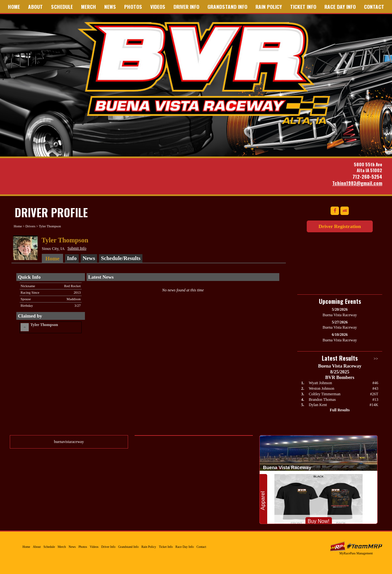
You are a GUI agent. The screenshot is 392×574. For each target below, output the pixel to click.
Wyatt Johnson (320, 383)
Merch (89, 7)
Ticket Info (303, 7)
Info (72, 258)
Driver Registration (340, 226)
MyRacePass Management (356, 553)
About (35, 7)
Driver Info (186, 7)
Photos (133, 7)
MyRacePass (356, 546)
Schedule (62, 7)
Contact (374, 7)
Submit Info (77, 248)
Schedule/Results (121, 258)
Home (14, 7)
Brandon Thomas (322, 400)
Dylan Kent (318, 405)
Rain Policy (269, 7)
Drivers (31, 226)
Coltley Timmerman (325, 394)
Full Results (340, 410)
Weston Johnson (321, 388)
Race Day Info (340, 7)
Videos (158, 7)
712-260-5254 (367, 177)
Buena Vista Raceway (206, 73)
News (110, 7)
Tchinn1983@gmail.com (357, 183)
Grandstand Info (227, 7)
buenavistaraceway (69, 442)
